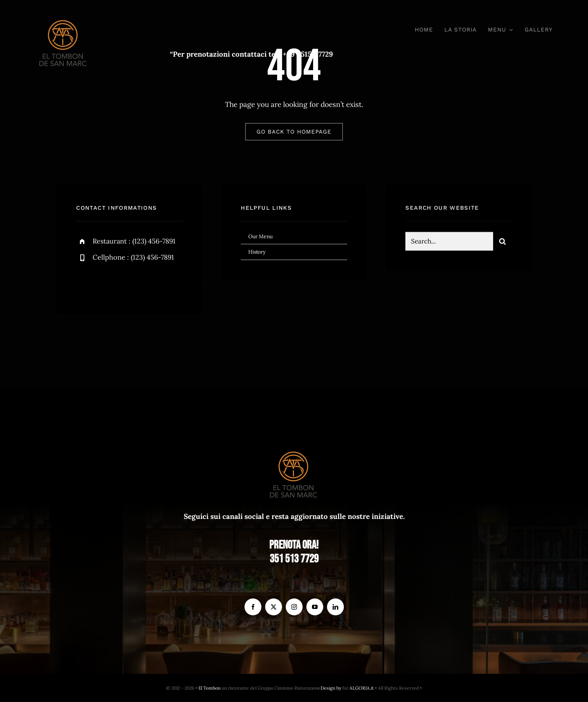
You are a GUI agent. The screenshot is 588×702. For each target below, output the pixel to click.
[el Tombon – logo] (63, 18)
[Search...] (449, 242)
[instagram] (126, 283)
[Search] (502, 242)
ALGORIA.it (362, 688)
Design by (331, 688)
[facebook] (85, 283)
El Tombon (209, 688)
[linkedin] (335, 607)
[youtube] (315, 607)
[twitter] (105, 283)
